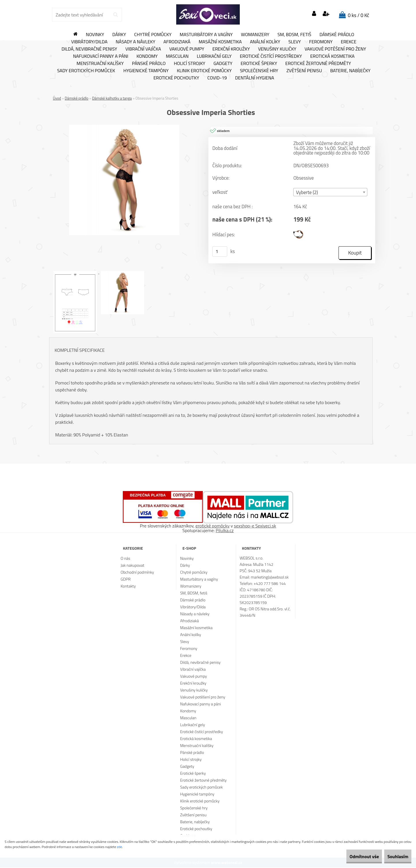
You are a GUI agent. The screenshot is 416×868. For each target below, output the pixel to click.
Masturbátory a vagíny (206, 35)
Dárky (119, 35)
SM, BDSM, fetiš (295, 35)
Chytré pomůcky (153, 35)
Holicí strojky (190, 64)
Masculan (177, 56)
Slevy (295, 42)
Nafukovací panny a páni (101, 56)
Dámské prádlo (337, 35)
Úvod (57, 98)
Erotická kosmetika (333, 56)
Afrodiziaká (177, 42)
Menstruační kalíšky (100, 64)
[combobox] (330, 193)
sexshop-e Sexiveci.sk (255, 526)
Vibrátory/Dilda (89, 42)
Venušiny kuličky (277, 49)
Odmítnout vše (352, 856)
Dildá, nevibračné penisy (89, 49)
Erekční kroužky (231, 49)
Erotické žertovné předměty (318, 64)
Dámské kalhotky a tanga (112, 98)
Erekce (349, 42)
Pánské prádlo (149, 64)
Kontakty (128, 587)
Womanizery (255, 35)
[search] (115, 15)
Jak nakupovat (132, 566)
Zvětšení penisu (304, 71)
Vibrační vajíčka (143, 49)
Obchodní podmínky (137, 573)
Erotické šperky (259, 64)
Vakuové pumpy (187, 49)
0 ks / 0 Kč (359, 15)
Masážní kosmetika (220, 42)
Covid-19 (217, 78)
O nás (125, 559)
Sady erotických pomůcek (86, 71)
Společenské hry (259, 71)
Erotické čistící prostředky (271, 56)
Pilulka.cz (225, 531)
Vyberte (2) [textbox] (307, 193)
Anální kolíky (265, 42)
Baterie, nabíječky (350, 71)
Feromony (321, 42)
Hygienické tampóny (146, 71)
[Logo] (208, 14)
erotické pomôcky (213, 526)
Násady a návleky (135, 42)
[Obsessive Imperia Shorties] (124, 127)
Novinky (95, 35)
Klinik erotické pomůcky (204, 71)
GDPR (126, 580)
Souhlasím (394, 856)
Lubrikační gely (214, 56)
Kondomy (147, 56)
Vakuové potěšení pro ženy (335, 49)
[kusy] (220, 252)
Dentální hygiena (255, 78)
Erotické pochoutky (176, 78)
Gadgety (223, 64)
